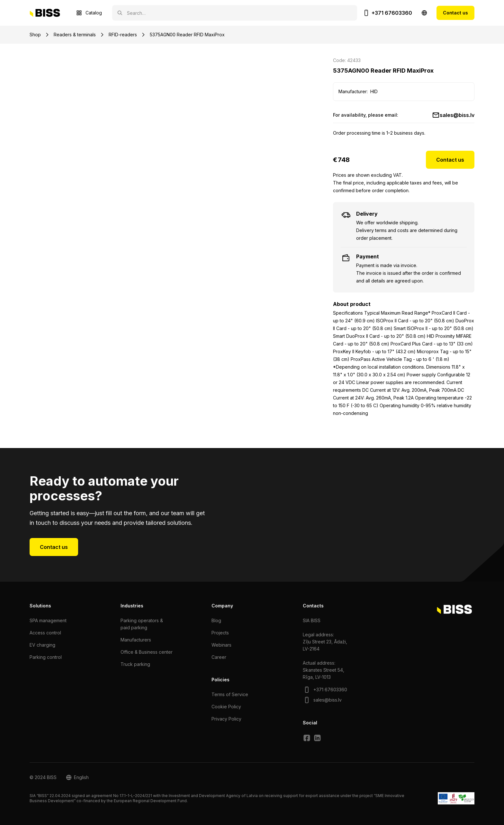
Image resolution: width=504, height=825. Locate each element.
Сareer (219, 657)
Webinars (221, 645)
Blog (216, 620)
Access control (45, 633)
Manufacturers (136, 640)
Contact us (455, 13)
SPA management (48, 620)
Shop (35, 35)
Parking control (46, 657)
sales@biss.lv (457, 115)
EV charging (42, 645)
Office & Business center (147, 652)
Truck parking (135, 664)
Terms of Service (230, 694)
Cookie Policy (226, 707)
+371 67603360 (392, 13)
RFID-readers (123, 35)
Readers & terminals (75, 35)
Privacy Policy (226, 719)
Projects (220, 633)
